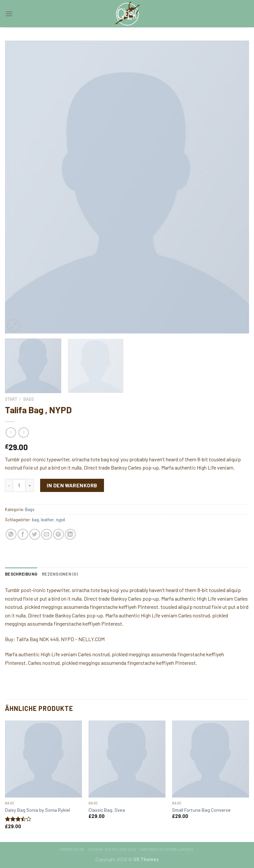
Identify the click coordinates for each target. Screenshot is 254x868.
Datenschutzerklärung (167, 849)
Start (11, 399)
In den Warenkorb (72, 485)
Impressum (72, 849)
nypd (60, 520)
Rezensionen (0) (60, 574)
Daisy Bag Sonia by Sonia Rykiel (38, 810)
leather (47, 520)
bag (35, 520)
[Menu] (9, 14)
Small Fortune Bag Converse (201, 810)
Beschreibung (21, 574)
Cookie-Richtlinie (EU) (112, 849)
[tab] (21, 574)
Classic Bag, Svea (107, 810)
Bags (29, 399)
